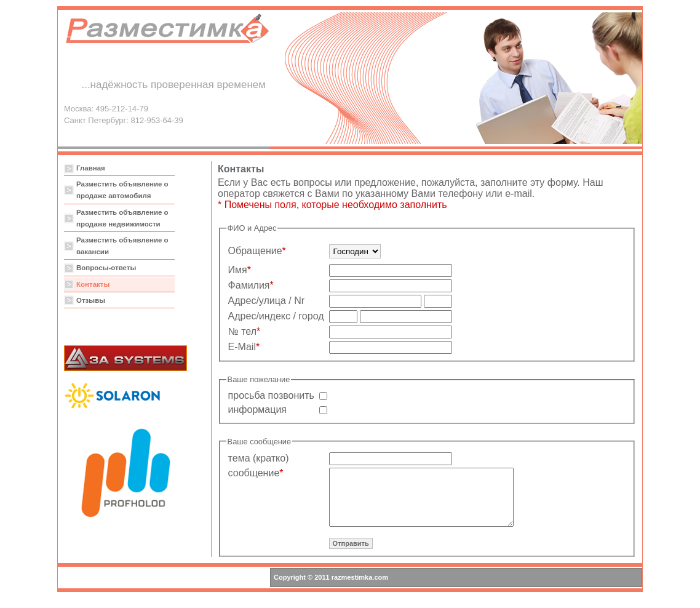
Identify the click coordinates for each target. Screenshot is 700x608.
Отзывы (91, 300)
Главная (91, 168)
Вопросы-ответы (106, 268)
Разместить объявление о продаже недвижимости (122, 218)
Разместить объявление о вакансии (122, 246)
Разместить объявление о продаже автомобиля (122, 190)
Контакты (93, 284)
